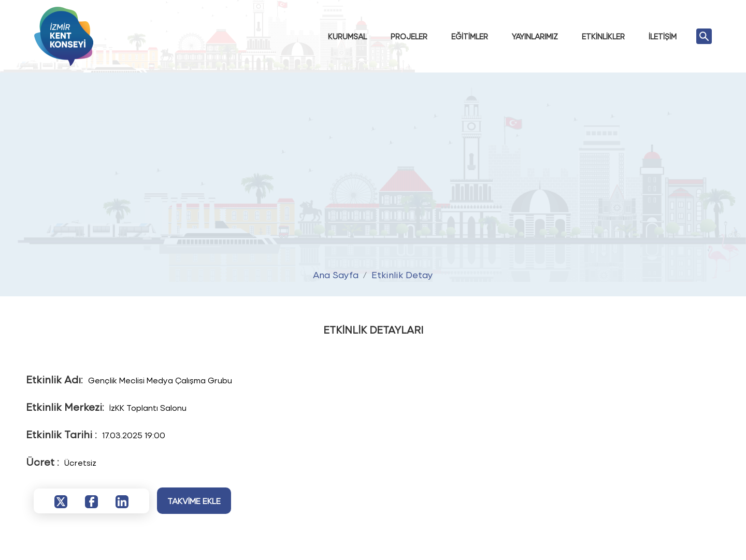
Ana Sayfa (336, 274)
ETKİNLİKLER (603, 36)
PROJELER (409, 36)
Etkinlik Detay (402, 274)
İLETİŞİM (663, 36)
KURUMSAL (347, 36)
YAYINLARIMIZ (535, 36)
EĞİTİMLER (470, 36)
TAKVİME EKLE (194, 501)
